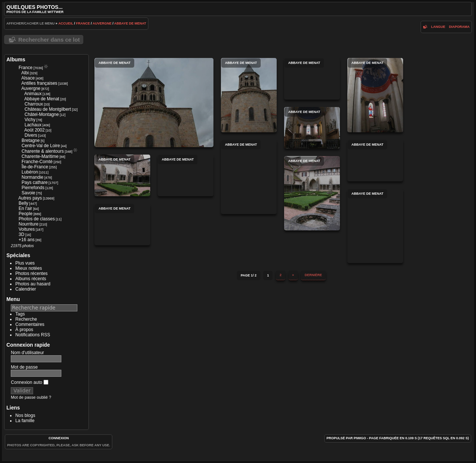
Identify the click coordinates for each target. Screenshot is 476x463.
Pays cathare (35, 182)
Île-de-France (35, 167)
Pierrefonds (33, 188)
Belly (23, 203)
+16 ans (27, 240)
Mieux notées (28, 268)
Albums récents (31, 279)
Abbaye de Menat (130, 23)
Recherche (26, 319)
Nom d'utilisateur (27, 353)
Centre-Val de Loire (41, 146)
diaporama (459, 27)
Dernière (313, 275)
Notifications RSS (33, 335)
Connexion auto (29, 382)
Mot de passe (24, 367)
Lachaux (33, 125)
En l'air (25, 208)
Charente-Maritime (40, 156)
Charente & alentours (43, 151)
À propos (24, 330)
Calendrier (25, 289)
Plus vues (25, 263)
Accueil (66, 23)
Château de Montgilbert (48, 109)
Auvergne (102, 23)
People (25, 214)
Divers (31, 135)
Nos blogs (25, 415)
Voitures (27, 229)
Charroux (34, 104)
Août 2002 (34, 130)
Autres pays (30, 198)
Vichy (30, 120)
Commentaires (30, 324)
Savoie (28, 193)
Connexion (59, 438)
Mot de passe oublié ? (31, 397)
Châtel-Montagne (42, 114)
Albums (16, 59)
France (83, 23)
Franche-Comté (37, 162)
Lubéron (30, 172)
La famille (25, 421)
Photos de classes (37, 219)
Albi (25, 73)
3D (21, 234)
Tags (20, 314)
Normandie (33, 177)
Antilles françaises (39, 83)
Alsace (28, 78)
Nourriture (28, 224)
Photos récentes (31, 273)
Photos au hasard (33, 284)
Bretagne (31, 140)
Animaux (33, 94)
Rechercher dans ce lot (49, 40)
